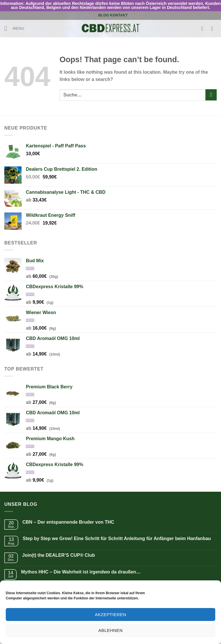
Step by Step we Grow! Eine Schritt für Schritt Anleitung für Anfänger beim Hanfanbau (117, 538)
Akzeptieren (110, 614)
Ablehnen (110, 630)
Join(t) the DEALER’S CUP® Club (59, 555)
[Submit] (211, 95)
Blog (104, 15)
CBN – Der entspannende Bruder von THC (68, 522)
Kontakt (119, 15)
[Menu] (14, 28)
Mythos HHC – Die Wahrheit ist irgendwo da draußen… (81, 572)
